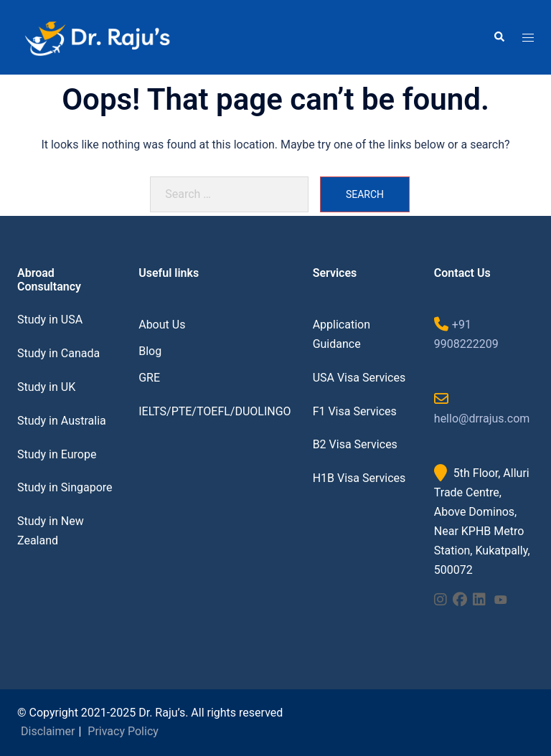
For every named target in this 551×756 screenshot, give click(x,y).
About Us (162, 325)
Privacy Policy (123, 731)
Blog (150, 351)
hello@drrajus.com (482, 419)
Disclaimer (48, 731)
